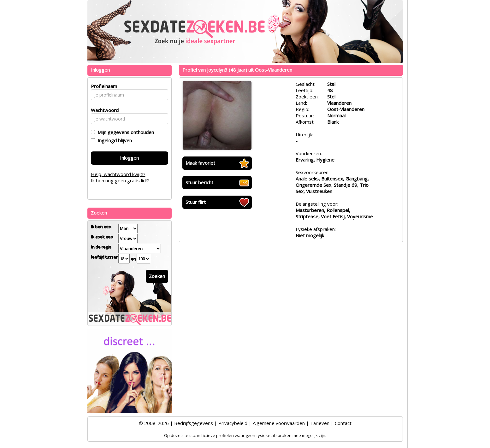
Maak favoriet (200, 163)
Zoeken (157, 276)
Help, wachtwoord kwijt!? (118, 174)
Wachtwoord (103, 110)
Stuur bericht (199, 182)
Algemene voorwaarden (279, 423)
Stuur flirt (196, 202)
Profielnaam (103, 86)
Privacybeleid (233, 423)
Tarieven (320, 423)
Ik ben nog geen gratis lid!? (120, 180)
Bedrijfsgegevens (194, 423)
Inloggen (129, 158)
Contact (343, 423)
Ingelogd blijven (113, 140)
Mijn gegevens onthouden (124, 132)
